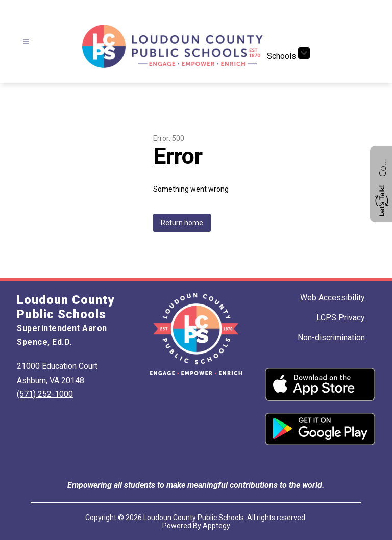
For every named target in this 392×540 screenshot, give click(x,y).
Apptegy (216, 526)
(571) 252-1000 (45, 394)
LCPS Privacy (341, 318)
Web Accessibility (333, 298)
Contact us (382, 167)
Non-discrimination (331, 337)
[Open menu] (26, 42)
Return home (182, 223)
